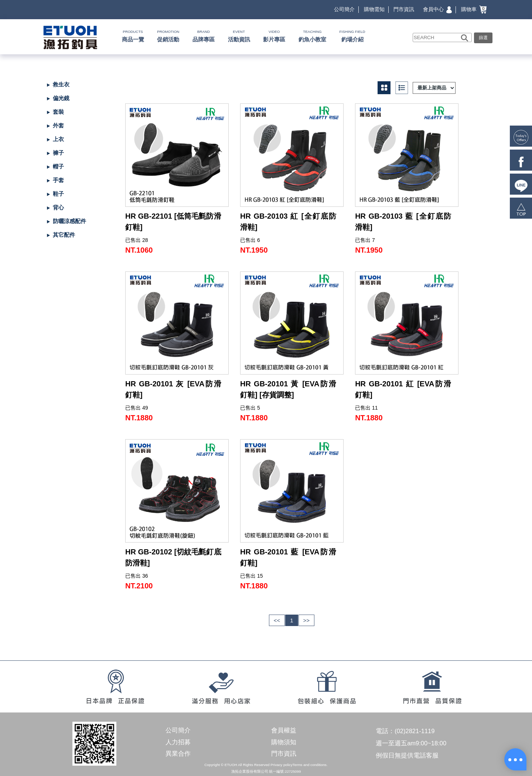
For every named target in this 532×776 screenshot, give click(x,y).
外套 (58, 125)
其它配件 (64, 235)
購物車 (474, 9)
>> (307, 620)
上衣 (58, 139)
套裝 (58, 112)
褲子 (58, 153)
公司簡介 (344, 9)
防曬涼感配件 (69, 221)
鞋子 (58, 194)
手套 (58, 180)
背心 (58, 207)
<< (277, 620)
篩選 (483, 38)
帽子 (58, 166)
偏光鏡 (61, 98)
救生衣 (61, 84)
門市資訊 (404, 9)
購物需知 (374, 9)
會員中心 (437, 9)
